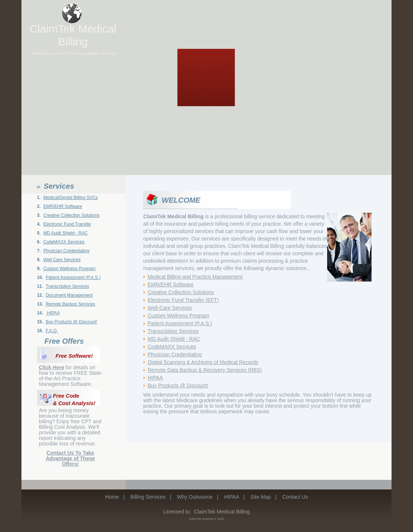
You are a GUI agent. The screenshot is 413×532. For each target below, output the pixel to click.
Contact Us (295, 497)
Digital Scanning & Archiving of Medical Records (203, 362)
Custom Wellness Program (69, 269)
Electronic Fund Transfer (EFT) (183, 300)
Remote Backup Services (71, 304)
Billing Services (148, 497)
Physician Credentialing (66, 251)
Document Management (69, 295)
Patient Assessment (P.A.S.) (73, 277)
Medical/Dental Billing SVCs (70, 198)
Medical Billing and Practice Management (195, 277)
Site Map (261, 497)
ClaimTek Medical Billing (73, 35)
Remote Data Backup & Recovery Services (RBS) (205, 370)
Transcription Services (68, 286)
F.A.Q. (52, 331)
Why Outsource (195, 497)
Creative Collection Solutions (71, 215)
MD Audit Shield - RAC (66, 233)
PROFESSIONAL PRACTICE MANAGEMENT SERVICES (74, 54)
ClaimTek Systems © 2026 (206, 519)
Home (112, 497)
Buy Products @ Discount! (72, 322)
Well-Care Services (170, 308)
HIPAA (53, 313)
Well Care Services (62, 260)
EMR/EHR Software (63, 206)
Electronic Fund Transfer (67, 224)
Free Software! (74, 356)
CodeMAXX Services (64, 242)
